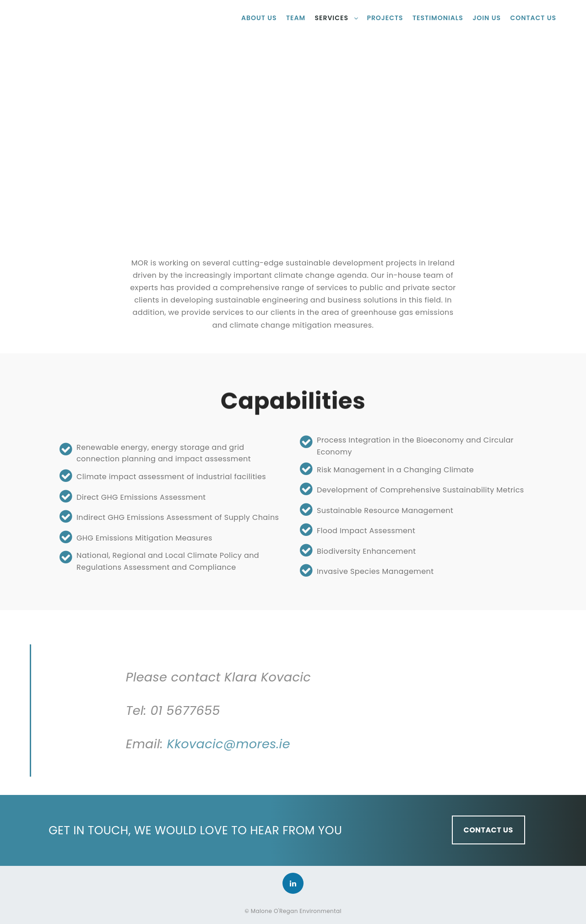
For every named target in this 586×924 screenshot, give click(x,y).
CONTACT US (488, 830)
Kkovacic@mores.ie (330, 744)
